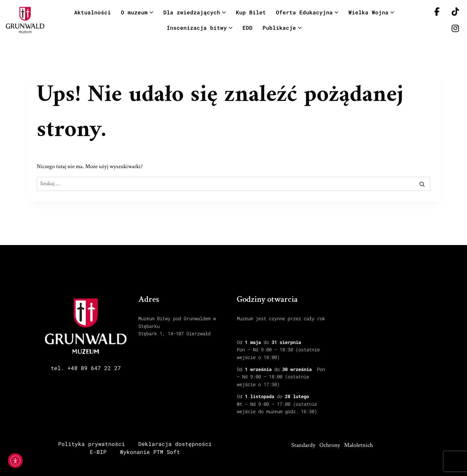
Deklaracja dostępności (175, 444)
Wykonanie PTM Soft (150, 452)
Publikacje (282, 28)
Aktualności (93, 12)
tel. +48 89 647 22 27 (86, 368)
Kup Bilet (251, 12)
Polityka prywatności (92, 444)
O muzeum (137, 12)
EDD (248, 28)
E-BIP (98, 452)
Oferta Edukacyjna (307, 12)
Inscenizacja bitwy (200, 28)
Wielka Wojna (371, 12)
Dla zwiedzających (195, 12)
